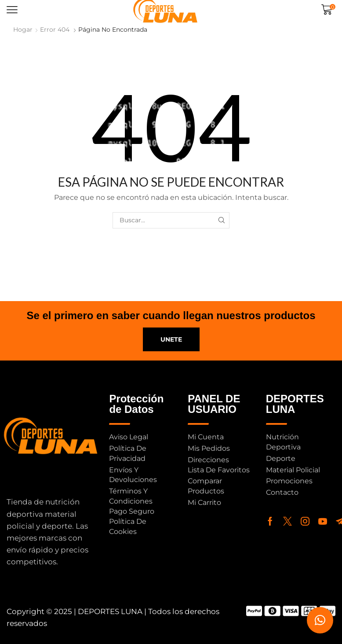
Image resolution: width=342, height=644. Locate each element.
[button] (12, 10)
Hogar (23, 29)
